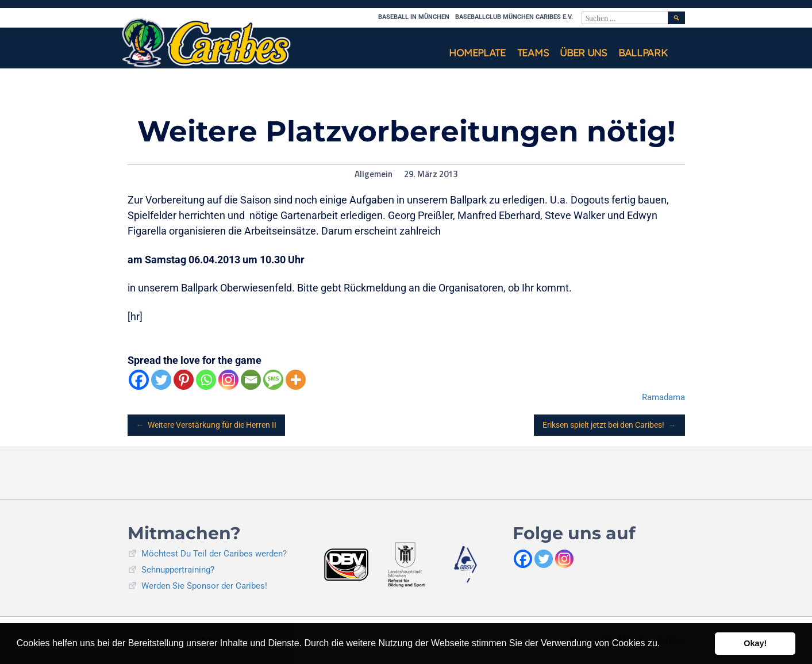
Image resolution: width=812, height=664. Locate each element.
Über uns (583, 53)
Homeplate (477, 53)
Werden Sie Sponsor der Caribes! (204, 586)
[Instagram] (228, 380)
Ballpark (643, 53)
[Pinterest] (184, 380)
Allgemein (374, 174)
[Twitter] (161, 380)
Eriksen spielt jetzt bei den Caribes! (609, 425)
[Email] (251, 380)
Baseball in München (414, 17)
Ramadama (663, 397)
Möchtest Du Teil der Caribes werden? (214, 554)
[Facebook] (139, 380)
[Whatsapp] (206, 380)
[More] (296, 380)
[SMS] (273, 380)
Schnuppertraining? (178, 570)
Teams (533, 53)
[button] (664, 644)
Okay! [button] (755, 643)
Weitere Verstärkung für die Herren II (207, 425)
